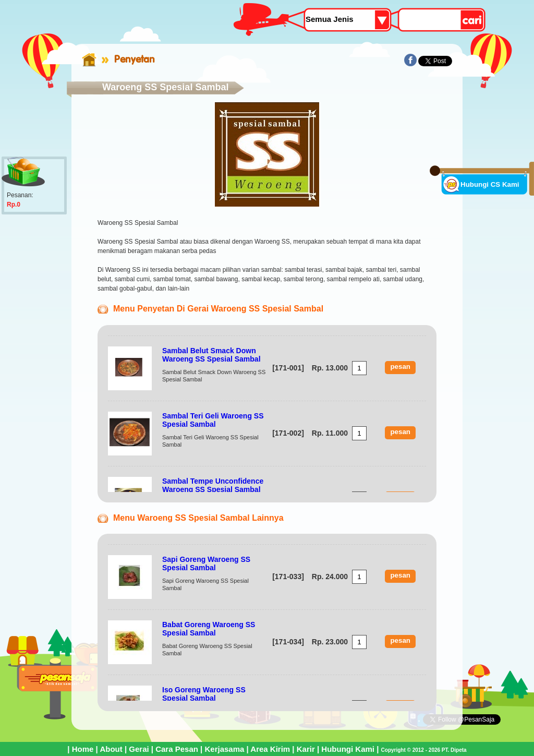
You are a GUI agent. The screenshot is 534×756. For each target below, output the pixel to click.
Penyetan (135, 59)
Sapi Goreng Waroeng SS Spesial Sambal (206, 563)
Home (83, 749)
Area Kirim (270, 749)
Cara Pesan (177, 749)
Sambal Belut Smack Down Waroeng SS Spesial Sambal (211, 355)
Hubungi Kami (348, 749)
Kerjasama (224, 749)
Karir (306, 749)
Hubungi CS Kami (490, 184)
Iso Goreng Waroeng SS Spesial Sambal (204, 694)
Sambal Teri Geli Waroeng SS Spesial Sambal (213, 420)
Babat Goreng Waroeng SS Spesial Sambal (209, 629)
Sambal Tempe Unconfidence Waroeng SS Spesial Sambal (213, 485)
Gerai (139, 749)
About (111, 749)
